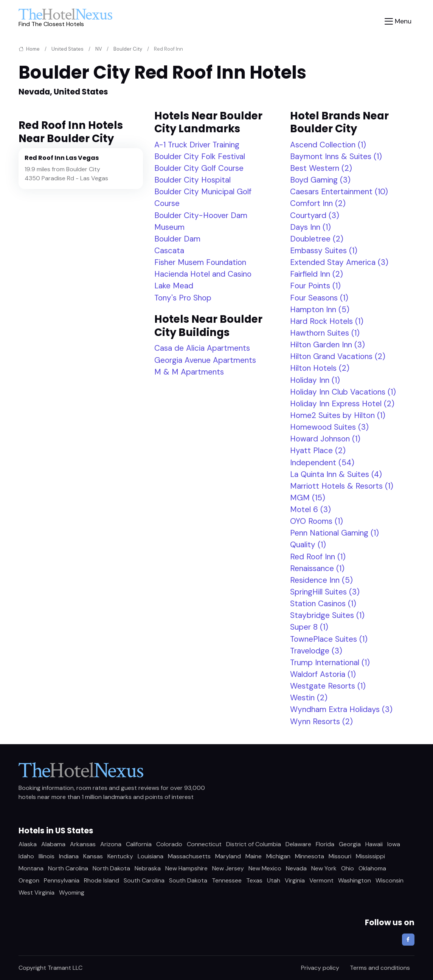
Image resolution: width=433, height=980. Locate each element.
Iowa (394, 844)
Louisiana (151, 856)
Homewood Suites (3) (329, 427)
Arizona (111, 844)
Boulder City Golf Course (199, 168)
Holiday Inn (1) (315, 380)
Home (29, 49)
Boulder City (128, 49)
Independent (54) (322, 462)
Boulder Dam (177, 239)
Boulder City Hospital (192, 180)
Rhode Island (102, 880)
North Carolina (68, 868)
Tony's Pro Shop (183, 298)
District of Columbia (254, 844)
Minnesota (310, 856)
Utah (274, 880)
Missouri (340, 856)
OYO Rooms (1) (317, 521)
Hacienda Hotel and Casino (203, 274)
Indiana (69, 856)
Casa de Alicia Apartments (202, 348)
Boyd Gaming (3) (320, 180)
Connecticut (204, 844)
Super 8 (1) (309, 627)
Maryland (228, 856)
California (139, 844)
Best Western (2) (321, 168)
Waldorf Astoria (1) (323, 674)
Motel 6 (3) (310, 509)
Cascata (169, 250)
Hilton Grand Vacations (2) (338, 356)
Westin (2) (309, 697)
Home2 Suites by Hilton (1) (338, 415)
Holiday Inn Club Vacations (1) (343, 392)
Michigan (278, 856)
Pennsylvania (62, 880)
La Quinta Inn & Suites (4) (336, 474)
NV (99, 49)
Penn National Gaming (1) (334, 533)
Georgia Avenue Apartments (205, 360)
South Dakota (188, 880)
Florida (325, 844)
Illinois (47, 856)
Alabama (53, 844)
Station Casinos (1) (323, 603)
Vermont (321, 880)
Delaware (298, 844)
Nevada (296, 868)
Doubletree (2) (317, 239)
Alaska (28, 844)
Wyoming (72, 893)
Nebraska (148, 868)
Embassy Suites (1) (324, 250)
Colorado (169, 844)
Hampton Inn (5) (320, 309)
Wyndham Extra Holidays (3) (341, 709)
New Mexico (265, 868)
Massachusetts (189, 856)
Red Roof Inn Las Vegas (62, 158)
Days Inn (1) (310, 227)
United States (68, 49)
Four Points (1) (315, 286)
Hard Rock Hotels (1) (327, 321)
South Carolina (144, 880)
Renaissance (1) (317, 568)
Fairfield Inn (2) (317, 274)
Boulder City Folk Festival (200, 156)
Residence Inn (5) (321, 580)
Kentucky (120, 856)
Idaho (26, 856)
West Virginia (36, 893)
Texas (254, 880)
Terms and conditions (380, 968)
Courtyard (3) (315, 215)
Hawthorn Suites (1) (325, 333)
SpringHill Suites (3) (325, 592)
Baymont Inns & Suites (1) (336, 156)
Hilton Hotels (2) (320, 368)
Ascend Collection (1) (328, 145)
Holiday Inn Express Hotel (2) (342, 403)
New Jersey (228, 868)
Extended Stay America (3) (339, 262)
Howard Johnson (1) (325, 439)
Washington (355, 880)
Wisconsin (390, 880)
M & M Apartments (189, 372)
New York (324, 868)
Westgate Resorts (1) (328, 686)
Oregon (29, 880)
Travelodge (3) (316, 651)
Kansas (93, 856)
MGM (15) (308, 498)
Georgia (350, 844)
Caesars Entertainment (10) (339, 191)
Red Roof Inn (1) (318, 557)
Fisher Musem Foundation (200, 262)
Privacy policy (320, 968)
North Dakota (111, 868)
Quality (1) (308, 544)
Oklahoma (372, 868)
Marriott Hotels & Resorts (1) (342, 486)
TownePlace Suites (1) (329, 639)
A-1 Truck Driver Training (197, 145)
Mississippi (370, 856)
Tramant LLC (65, 968)
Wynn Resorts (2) (321, 721)
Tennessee (227, 880)
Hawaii (374, 844)
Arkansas (83, 844)
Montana (31, 868)
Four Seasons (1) (319, 298)
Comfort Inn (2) (318, 203)
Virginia (295, 880)
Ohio (348, 868)
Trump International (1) (330, 662)
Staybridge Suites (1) (327, 615)
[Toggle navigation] (398, 21)
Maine (254, 856)
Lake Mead (174, 286)
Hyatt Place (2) (318, 450)
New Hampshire (186, 868)
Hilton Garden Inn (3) (327, 344)
